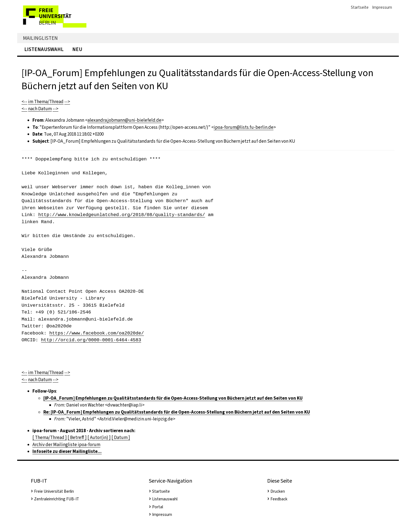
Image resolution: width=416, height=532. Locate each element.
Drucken (278, 491)
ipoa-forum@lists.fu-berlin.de (244, 127)
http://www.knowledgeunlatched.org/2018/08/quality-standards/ (122, 215)
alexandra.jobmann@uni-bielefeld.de (124, 120)
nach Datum (40, 109)
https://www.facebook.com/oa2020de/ (97, 333)
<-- (24, 102)
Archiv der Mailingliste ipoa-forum (66, 445)
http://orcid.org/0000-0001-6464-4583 (91, 340)
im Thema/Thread (46, 102)
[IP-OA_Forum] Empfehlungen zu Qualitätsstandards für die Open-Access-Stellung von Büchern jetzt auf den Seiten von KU (173, 398)
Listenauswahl (44, 49)
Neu (77, 49)
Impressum (382, 7)
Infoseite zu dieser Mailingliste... (67, 451)
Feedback (279, 499)
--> (67, 102)
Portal (158, 507)
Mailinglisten (40, 38)
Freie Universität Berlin (54, 491)
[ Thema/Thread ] (50, 437)
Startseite (360, 7)
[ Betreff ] (77, 437)
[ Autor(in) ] (99, 437)
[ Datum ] (121, 437)
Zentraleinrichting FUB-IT (57, 499)
